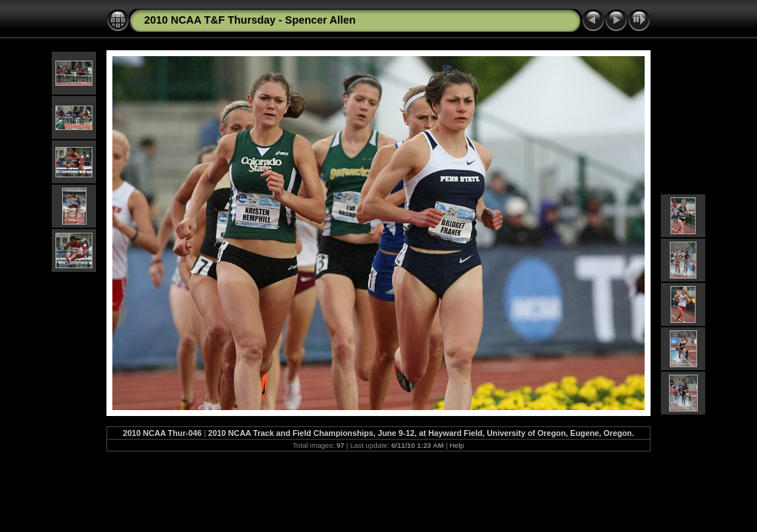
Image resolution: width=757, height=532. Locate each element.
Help (457, 445)
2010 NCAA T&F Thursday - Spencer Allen (250, 20)
